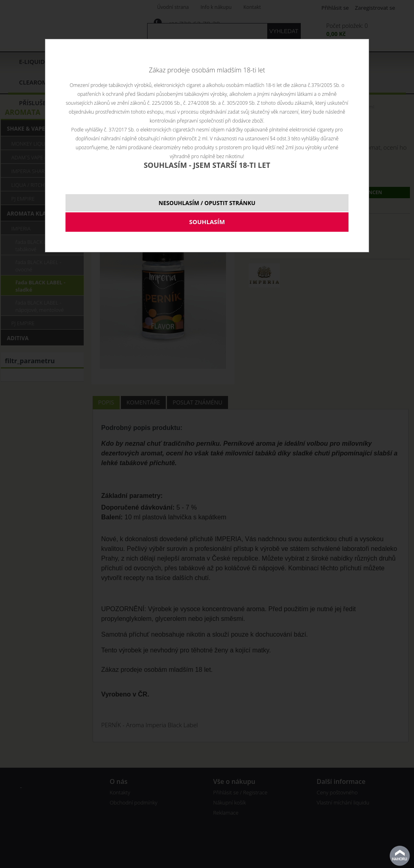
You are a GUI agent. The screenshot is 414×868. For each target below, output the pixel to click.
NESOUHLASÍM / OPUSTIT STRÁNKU (207, 203)
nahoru (400, 856)
